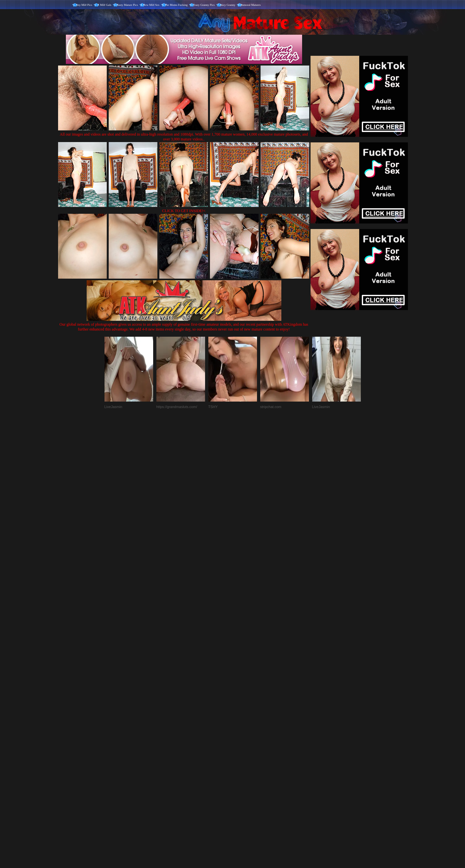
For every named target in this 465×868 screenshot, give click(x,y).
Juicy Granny (227, 5)
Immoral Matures (251, 5)
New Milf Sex (151, 5)
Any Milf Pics (84, 5)
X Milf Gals (104, 5)
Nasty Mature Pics (127, 5)
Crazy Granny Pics (204, 5)
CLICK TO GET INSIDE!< (184, 211)
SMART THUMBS (244, 733)
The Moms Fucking (176, 5)
